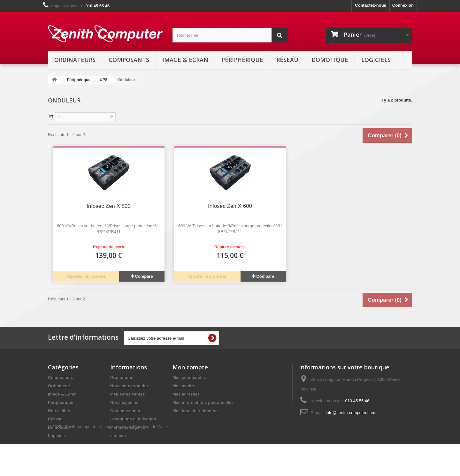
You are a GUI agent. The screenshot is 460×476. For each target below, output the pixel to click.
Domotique (330, 60)
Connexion (403, 5)
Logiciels (376, 60)
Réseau (287, 60)
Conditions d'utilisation (133, 419)
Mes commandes (189, 378)
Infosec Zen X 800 (109, 206)
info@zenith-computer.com (351, 413)
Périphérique (242, 60)
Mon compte (190, 367)
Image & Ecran (185, 60)
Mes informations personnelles (203, 402)
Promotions (122, 378)
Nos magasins (124, 402)
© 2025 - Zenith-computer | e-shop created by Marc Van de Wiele (108, 459)
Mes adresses (186, 394)
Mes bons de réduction (195, 411)
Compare (144, 276)
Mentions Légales (128, 427)
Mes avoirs (183, 386)
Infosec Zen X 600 (230, 206)
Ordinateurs (75, 60)
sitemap (118, 436)
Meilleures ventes (127, 394)
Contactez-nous (371, 5)
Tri (50, 116)
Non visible (59, 411)
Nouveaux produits (129, 386)
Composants (129, 60)
